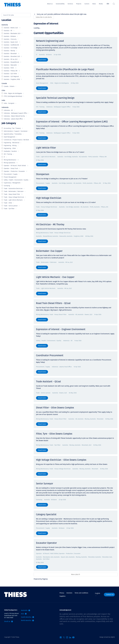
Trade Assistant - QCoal (48, 382)
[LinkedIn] (70, 638)
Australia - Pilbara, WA (12, 71)
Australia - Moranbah (12, 54)
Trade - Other (9, 203)
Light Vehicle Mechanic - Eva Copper (55, 277)
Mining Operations (11, 163)
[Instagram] (67, 638)
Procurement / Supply (12, 174)
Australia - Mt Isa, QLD (12, 59)
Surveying (8, 186)
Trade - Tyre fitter (10, 209)
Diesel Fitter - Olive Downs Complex (55, 408)
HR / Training (9, 154)
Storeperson (43, 174)
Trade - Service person (12, 206)
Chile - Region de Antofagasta (14, 94)
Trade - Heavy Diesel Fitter (13, 194)
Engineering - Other (11, 148)
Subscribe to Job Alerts (44, 17)
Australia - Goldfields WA (12, 45)
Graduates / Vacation (11, 151)
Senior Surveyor (45, 484)
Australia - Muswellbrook (12, 62)
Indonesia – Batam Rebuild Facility (15, 116)
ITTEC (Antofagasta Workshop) (14, 96)
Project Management (11, 177)
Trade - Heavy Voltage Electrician (15, 197)
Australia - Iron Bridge (12, 48)
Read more (42, 60)
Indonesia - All (9, 110)
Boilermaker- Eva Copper (49, 251)
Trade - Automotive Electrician (14, 189)
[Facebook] (61, 638)
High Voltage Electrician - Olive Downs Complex (61, 460)
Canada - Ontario (10, 86)
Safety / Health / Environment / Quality (17, 180)
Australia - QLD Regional (12, 77)
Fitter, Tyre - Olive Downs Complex (54, 434)
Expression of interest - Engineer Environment (61, 329)
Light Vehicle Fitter (46, 148)
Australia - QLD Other (11, 74)
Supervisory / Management (13, 183)
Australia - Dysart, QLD (12, 42)
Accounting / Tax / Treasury (13, 128)
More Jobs (76, 574)
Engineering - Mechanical (12, 143)
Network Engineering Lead (50, 41)
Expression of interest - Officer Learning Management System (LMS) (72, 122)
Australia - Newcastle (11, 65)
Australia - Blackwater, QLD (13, 34)
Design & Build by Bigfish (107, 637)
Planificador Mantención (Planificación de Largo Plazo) (65, 69)
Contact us (110, 595)
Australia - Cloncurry (11, 39)
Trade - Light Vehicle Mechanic (14, 200)
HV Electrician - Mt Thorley (50, 224)
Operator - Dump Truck (12, 169)
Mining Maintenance (11, 160)
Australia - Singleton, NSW (13, 79)
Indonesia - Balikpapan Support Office (16, 113)
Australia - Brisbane (11, 36)
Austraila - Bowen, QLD (12, 28)
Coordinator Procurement (50, 355)
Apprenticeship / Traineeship (14, 134)
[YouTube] (73, 638)
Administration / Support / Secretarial (16, 131)
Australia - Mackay (10, 51)
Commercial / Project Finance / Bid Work (17, 140)
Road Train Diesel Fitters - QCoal (53, 303)
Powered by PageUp (41, 579)
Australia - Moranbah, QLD (13, 57)
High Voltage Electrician (49, 198)
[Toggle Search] (114, 3)
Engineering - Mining (11, 146)
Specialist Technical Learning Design (55, 98)
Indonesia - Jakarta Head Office (14, 119)
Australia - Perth (10, 68)
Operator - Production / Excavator (16, 171)
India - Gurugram (10, 103)
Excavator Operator (46, 543)
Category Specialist (46, 514)
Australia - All (9, 31)
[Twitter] (64, 638)
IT (5, 157)
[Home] (13, 3)
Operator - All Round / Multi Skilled (16, 166)
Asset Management (10, 137)
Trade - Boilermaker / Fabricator (15, 192)
